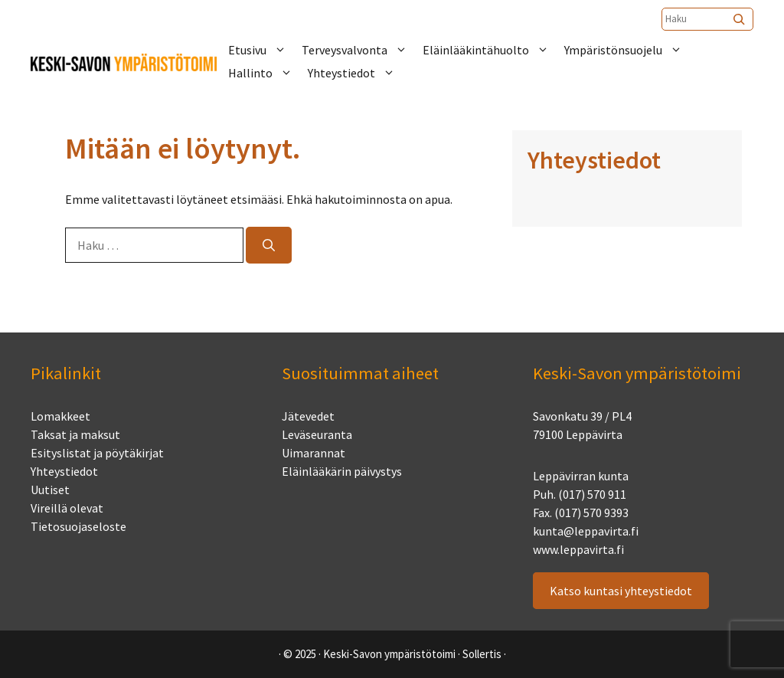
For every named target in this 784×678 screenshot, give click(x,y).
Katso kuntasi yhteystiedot (621, 591)
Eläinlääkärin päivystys (342, 471)
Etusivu (265, 50)
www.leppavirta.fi (578, 549)
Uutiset (50, 490)
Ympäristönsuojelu (631, 50)
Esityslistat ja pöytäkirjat (97, 453)
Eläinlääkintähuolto (493, 50)
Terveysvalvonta (362, 50)
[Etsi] (740, 19)
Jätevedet (308, 416)
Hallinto (268, 73)
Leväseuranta (317, 434)
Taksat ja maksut (75, 434)
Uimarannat (314, 453)
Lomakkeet (60, 416)
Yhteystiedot (359, 73)
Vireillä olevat (67, 508)
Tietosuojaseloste (78, 526)
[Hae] (269, 245)
